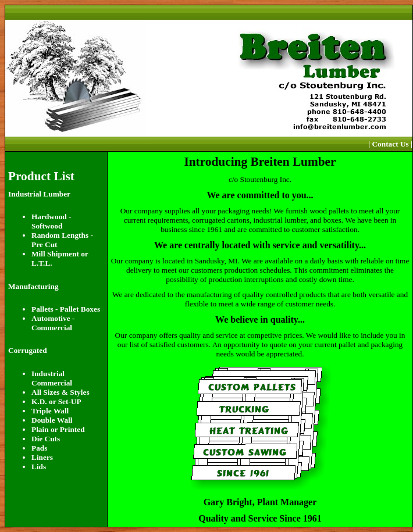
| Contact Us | (390, 144)
